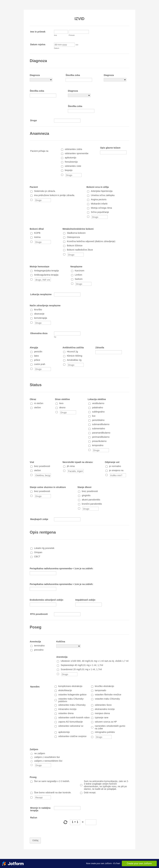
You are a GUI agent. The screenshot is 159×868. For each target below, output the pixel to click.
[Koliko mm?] (107, 475)
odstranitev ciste (73, 166)
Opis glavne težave (110, 148)
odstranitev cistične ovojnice (72, 736)
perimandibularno (101, 437)
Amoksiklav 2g (74, 360)
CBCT (37, 557)
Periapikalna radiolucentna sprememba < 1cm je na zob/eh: (61, 568)
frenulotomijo (71, 162)
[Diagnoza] (41, 80)
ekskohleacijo (65, 690)
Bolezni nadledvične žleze (80, 250)
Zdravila (100, 348)
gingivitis (86, 495)
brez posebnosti (42, 466)
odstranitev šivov (103, 705)
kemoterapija (41, 318)
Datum (57, 48)
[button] (77, 45)
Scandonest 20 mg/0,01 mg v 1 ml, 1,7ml (81, 669)
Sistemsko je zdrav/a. (45, 191)
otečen (37, 407)
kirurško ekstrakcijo (104, 686)
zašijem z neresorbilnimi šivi (48, 761)
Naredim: (35, 687)
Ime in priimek (38, 32)
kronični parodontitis (92, 504)
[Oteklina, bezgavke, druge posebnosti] (31, 475)
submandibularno (101, 424)
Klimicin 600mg (75, 356)
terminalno (39, 646)
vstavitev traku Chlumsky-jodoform (71, 700)
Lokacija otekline (97, 399)
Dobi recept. (90, 793)
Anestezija (35, 642)
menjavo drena (102, 713)
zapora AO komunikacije (71, 722)
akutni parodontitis (91, 500)
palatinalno (98, 407)
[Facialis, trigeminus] (64, 471)
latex (37, 356)
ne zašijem (40, 753)
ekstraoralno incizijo (105, 709)
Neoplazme (76, 267)
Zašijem (34, 749)
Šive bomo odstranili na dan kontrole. (53, 793)
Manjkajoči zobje (39, 519)
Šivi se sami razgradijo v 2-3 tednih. (52, 781)
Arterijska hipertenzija (102, 191)
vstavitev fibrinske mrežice (108, 695)
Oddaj (35, 840)
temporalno (98, 445)
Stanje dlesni (84, 487)
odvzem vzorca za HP (106, 722)
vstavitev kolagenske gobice (72, 695)
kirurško (38, 310)
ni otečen (39, 403)
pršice (37, 360)
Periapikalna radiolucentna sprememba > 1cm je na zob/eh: (61, 584)
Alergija (34, 348)
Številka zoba (73, 75)
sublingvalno (98, 412)
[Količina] (68, 646)
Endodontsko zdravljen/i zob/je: (47, 600)
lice (94, 416)
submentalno (99, 429)
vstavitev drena (66, 713)
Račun (34, 818)
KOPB (37, 233)
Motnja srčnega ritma (101, 208)
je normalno (115, 466)
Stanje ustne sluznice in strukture (48, 487)
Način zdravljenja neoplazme (45, 305)
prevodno (39, 650)
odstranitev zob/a (73, 149)
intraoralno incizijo (67, 709)
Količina (61, 642)
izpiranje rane (102, 718)
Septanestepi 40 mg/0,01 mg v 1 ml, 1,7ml (82, 665)
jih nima (71, 466)
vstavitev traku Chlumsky (107, 699)
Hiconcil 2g (72, 352)
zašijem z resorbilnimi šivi (47, 757)
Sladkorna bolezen (76, 233)
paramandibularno (101, 433)
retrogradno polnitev (105, 732)
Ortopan (38, 552)
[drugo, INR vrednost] (31, 279)
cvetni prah (40, 364)
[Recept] (31, 797)
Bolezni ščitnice (75, 246)
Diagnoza (35, 75)
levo (61, 403)
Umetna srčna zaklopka (103, 195)
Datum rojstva (38, 44)
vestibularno (98, 403)
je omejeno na (116, 470)
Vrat (32, 462)
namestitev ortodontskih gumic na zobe (110, 727)
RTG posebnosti (39, 614)
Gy (55, 337)
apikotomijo (71, 158)
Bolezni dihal (37, 229)
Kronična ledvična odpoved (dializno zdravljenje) (91, 241)
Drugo (34, 120)
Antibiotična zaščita (73, 348)
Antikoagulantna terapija (46, 275)
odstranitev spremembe (77, 153)
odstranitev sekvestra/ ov (71, 726)
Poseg (33, 777)
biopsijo (69, 170)
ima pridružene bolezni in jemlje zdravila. (54, 195)
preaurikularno (99, 441)
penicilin (38, 352)
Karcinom (80, 271)
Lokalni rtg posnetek (44, 548)
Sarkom (79, 279)
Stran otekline (62, 399)
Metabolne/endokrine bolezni (78, 229)
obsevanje (39, 314)
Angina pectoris (99, 199)
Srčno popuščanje (100, 212)
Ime (55, 35)
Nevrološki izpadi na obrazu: (78, 462)
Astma (37, 237)
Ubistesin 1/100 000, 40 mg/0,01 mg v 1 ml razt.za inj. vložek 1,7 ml (94, 661)
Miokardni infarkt (99, 204)
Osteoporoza (73, 237)
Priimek (72, 35)
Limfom (79, 275)
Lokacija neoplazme (41, 294)
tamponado (101, 690)
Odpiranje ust (112, 462)
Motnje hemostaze (40, 267)
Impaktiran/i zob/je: (86, 600)
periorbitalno (98, 420)
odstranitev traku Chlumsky (72, 705)
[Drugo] (62, 175)
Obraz (33, 399)
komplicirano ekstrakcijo (70, 686)
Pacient (34, 187)
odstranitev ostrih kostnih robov (74, 718)
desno (62, 407)
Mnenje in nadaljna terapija (40, 809)
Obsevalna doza (39, 333)
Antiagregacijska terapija (46, 271)
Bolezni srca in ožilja (98, 187)
